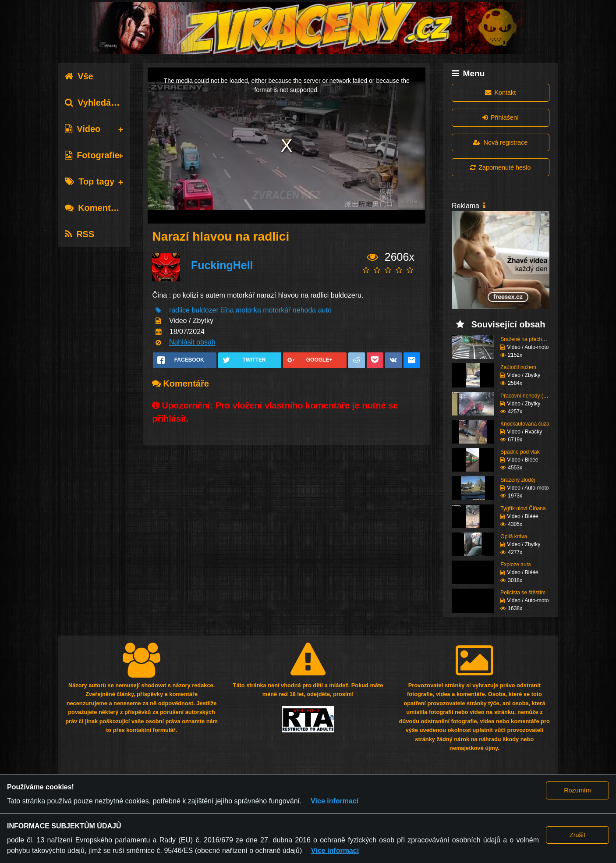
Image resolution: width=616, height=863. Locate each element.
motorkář (277, 310)
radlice (179, 310)
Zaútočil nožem (518, 367)
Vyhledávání (97, 103)
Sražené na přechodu (526, 339)
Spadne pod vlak (520, 452)
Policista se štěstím (523, 593)
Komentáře (94, 208)
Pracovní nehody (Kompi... (531, 396)
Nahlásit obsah (192, 343)
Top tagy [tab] (90, 181)
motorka (248, 310)
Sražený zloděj (518, 480)
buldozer (205, 310)
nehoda (304, 310)
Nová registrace (500, 142)
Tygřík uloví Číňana (523, 508)
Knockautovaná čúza (525, 424)
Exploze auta (515, 565)
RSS (80, 234)
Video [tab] (83, 129)
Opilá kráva (514, 536)
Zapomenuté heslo (500, 167)
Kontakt (500, 92)
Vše (79, 76)
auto (325, 310)
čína (227, 310)
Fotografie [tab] (92, 155)
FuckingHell (222, 265)
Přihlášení (501, 117)
